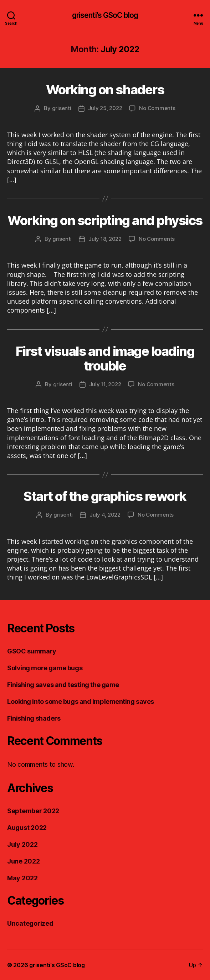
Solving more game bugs (45, 668)
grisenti (62, 108)
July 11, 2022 (105, 384)
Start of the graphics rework (105, 496)
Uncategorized (30, 923)
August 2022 (27, 828)
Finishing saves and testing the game (63, 685)
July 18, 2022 (105, 239)
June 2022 (24, 861)
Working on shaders (105, 90)
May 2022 (22, 878)
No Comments (157, 108)
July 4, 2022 (105, 515)
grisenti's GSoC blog (105, 15)
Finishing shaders (34, 718)
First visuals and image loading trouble (105, 359)
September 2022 (33, 811)
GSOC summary (32, 651)
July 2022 (22, 844)
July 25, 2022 (105, 108)
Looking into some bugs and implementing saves (81, 702)
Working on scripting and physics (105, 220)
